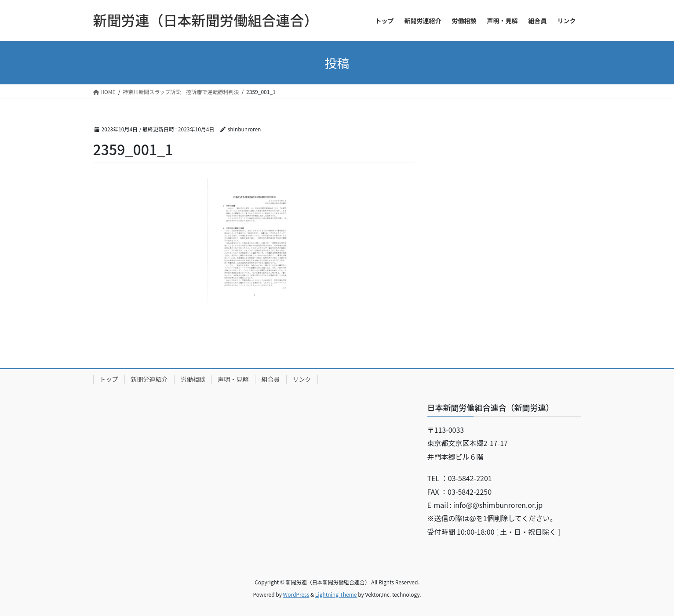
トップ (109, 379)
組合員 (271, 379)
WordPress (296, 594)
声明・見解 (233, 379)
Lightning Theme (336, 594)
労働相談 (193, 379)
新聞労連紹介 (149, 379)
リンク (302, 379)
